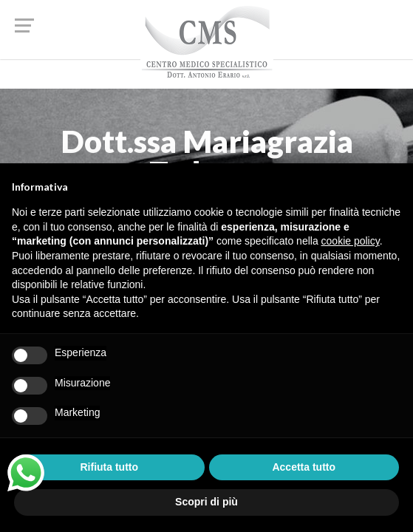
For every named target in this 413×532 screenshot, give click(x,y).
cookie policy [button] (351, 241)
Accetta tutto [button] (304, 467)
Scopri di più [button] (206, 502)
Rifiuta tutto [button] (109, 467)
